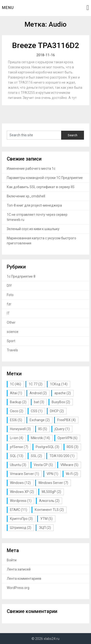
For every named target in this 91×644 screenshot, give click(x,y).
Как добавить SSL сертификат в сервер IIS (41, 187)
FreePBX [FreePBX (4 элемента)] (66, 420)
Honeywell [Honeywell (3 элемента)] (20, 429)
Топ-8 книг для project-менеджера (34, 205)
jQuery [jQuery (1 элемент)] (62, 429)
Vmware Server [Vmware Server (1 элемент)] (25, 474)
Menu (8, 8)
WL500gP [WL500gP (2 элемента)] (51, 492)
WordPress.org (18, 588)
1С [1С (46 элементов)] (16, 384)
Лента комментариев (24, 579)
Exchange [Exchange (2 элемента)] (40, 420)
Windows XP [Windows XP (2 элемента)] (22, 492)
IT (8, 313)
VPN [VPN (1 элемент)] (52, 474)
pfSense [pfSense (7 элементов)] (19, 447)
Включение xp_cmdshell (26, 196)
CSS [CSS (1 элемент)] (37, 411)
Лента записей (19, 569)
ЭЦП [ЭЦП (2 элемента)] (45, 528)
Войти (12, 560)
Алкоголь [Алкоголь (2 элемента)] (49, 501)
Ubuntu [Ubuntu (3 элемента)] (18, 465)
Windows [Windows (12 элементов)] (20, 483)
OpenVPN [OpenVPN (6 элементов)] (67, 438)
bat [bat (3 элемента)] (39, 402)
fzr (9, 304)
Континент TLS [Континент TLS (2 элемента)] (49, 510)
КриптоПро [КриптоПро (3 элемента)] (21, 519)
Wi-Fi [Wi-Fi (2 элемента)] (72, 474)
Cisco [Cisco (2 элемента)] (17, 411)
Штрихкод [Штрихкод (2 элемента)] (21, 528)
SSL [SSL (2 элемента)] (36, 456)
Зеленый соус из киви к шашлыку (33, 229)
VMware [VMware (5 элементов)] (69, 465)
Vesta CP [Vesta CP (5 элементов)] (43, 465)
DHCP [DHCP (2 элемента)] (57, 411)
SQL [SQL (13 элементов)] (17, 456)
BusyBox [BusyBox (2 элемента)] (61, 402)
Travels (12, 350)
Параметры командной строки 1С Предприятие (45, 178)
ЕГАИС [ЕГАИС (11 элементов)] (19, 510)
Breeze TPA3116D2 (46, 45)
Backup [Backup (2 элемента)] (18, 402)
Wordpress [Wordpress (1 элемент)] (21, 501)
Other (11, 322)
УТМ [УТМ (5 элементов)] (46, 519)
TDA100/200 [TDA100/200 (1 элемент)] (62, 456)
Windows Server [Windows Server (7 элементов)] (53, 483)
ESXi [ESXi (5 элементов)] (16, 420)
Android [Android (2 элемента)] (38, 393)
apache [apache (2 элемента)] (63, 393)
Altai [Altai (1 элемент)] (16, 393)
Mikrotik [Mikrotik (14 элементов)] (40, 438)
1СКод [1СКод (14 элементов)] (59, 384)
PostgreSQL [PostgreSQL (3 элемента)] (47, 447)
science (13, 332)
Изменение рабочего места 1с (31, 169)
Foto (10, 295)
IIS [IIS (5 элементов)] (43, 429)
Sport (11, 341)
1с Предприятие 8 (21, 276)
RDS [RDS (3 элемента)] (73, 447)
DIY (9, 286)
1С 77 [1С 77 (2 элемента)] (36, 384)
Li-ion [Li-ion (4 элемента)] (17, 438)
